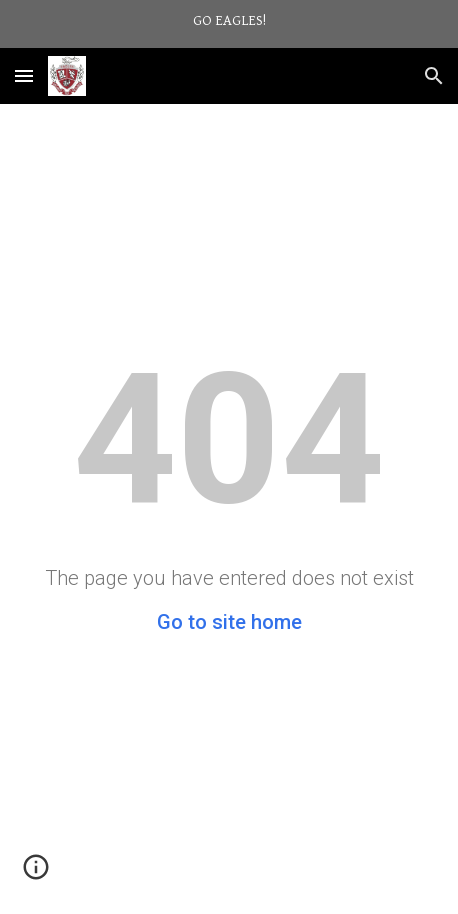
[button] (24, 75)
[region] (229, 24)
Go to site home (229, 622)
